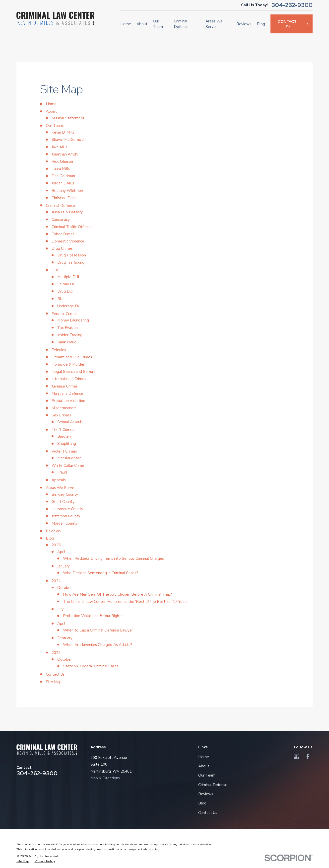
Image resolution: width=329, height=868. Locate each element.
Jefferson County (66, 516)
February (65, 638)
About (51, 111)
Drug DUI (65, 291)
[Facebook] (308, 757)
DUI (55, 270)
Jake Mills (60, 147)
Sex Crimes (61, 415)
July (60, 609)
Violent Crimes (64, 451)
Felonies (59, 350)
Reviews (53, 531)
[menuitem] (23, 862)
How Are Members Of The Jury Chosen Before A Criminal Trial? (117, 594)
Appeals (59, 480)
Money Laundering (73, 320)
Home (51, 104)
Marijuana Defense (67, 393)
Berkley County (65, 494)
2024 (56, 581)
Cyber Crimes (63, 234)
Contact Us (55, 674)
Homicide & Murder (68, 364)
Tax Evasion (67, 328)
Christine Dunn (64, 198)
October (65, 588)
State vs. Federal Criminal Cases (91, 666)
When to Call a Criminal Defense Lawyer (98, 630)
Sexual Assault (70, 422)
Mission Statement (68, 118)
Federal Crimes (65, 314)
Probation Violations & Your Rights (93, 616)
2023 (56, 653)
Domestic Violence (68, 241)
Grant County (63, 502)
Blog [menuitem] (261, 24)
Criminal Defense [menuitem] (181, 24)
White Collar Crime (68, 465)
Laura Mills (61, 169)
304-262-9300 (292, 5)
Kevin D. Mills (63, 132)
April (61, 552)
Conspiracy (61, 219)
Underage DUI (69, 306)
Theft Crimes (63, 430)
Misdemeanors (64, 408)
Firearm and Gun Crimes (72, 357)
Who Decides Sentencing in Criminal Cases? (101, 573)
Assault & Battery (67, 212)
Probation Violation (68, 401)
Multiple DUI (68, 277)
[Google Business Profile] (297, 757)
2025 (56, 545)
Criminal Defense (60, 205)
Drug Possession (72, 255)
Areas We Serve (60, 488)
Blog (50, 538)
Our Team (54, 125)
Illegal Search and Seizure (74, 371)
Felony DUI (67, 284)
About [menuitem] (142, 24)
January (64, 566)
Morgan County (65, 523)
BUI (60, 299)
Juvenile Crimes (65, 386)
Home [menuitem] (126, 24)
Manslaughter (69, 458)
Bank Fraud (67, 342)
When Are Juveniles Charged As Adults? (98, 645)
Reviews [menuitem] (244, 24)
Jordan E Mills (63, 183)
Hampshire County (67, 509)
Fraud (62, 472)
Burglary (65, 436)
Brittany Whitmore (68, 191)
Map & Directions (105, 778)
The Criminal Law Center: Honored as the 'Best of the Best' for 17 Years (125, 601)
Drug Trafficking (71, 262)
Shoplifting (67, 443)
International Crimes (69, 379)
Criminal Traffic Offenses (72, 227)
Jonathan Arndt (65, 154)
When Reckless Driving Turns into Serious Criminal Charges (113, 558)
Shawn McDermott (68, 139)
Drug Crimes (62, 248)
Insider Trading (70, 335)
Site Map (54, 682)
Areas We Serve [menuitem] (214, 24)
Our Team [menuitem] (158, 24)
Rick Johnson (62, 161)
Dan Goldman (63, 176)
